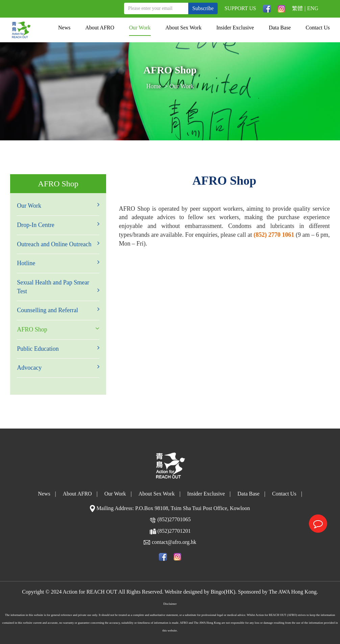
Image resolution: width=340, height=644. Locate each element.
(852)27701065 (174, 519)
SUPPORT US (240, 8)
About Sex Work (183, 28)
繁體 (297, 8)
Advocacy (58, 367)
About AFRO (100, 28)
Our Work (140, 28)
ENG (313, 8)
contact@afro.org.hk (174, 542)
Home (154, 86)
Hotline (58, 263)
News (64, 28)
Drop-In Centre (58, 225)
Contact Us (318, 28)
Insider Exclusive (235, 28)
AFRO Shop (58, 329)
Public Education (58, 348)
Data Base (280, 28)
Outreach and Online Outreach (58, 244)
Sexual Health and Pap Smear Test (58, 287)
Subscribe (203, 8)
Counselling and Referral (58, 310)
